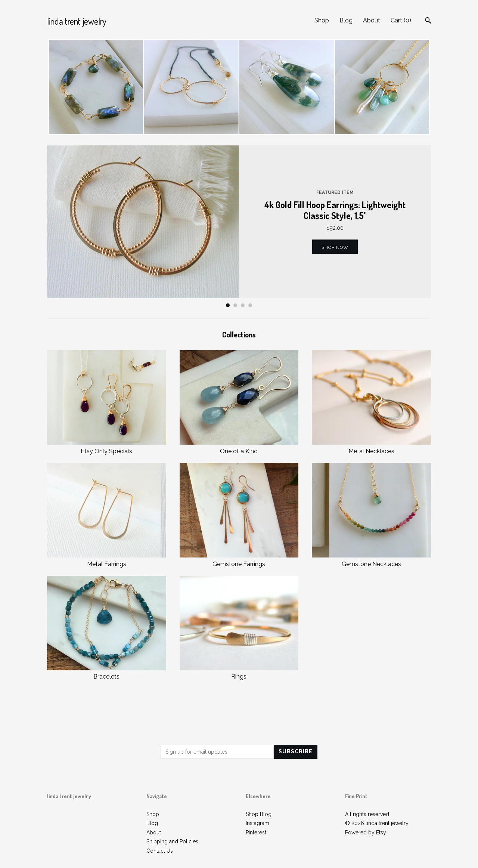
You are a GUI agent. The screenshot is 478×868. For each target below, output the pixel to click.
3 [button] (243, 305)
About (372, 20)
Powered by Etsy (366, 833)
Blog (346, 20)
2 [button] (235, 305)
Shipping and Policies (172, 841)
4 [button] (250, 305)
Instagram (257, 823)
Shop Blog (259, 814)
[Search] (428, 21)
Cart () (401, 20)
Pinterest (256, 833)
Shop (322, 20)
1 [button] (228, 305)
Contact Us (160, 851)
